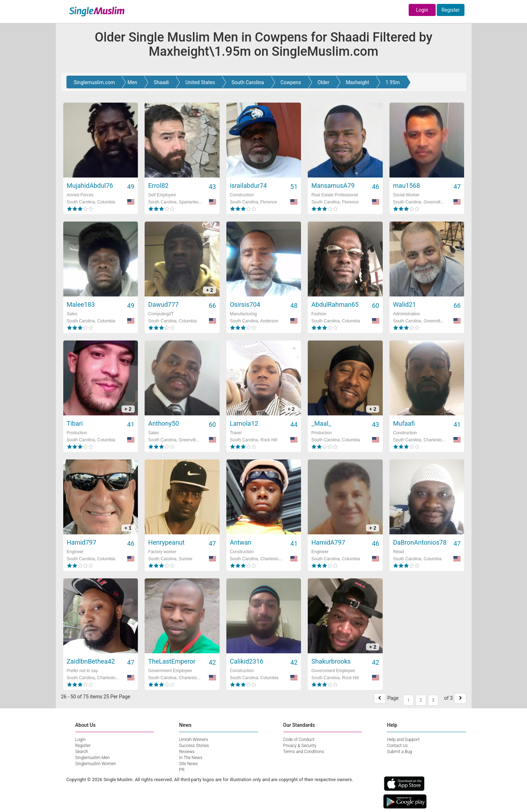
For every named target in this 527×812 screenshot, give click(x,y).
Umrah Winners (193, 740)
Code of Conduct (299, 740)
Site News (189, 764)
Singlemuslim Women (96, 764)
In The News (191, 758)
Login (422, 10)
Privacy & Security (300, 746)
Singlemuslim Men (93, 758)
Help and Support (403, 740)
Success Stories (194, 746)
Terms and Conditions (304, 752)
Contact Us (397, 746)
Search (82, 752)
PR (182, 770)
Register (450, 10)
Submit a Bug (399, 752)
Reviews (187, 752)
